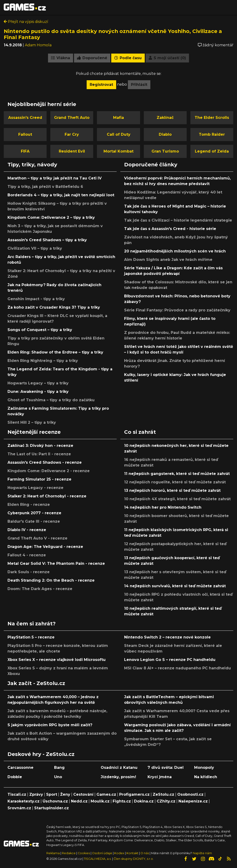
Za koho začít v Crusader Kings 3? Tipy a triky (54, 307)
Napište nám (202, 853)
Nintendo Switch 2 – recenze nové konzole (167, 637)
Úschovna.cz (55, 801)
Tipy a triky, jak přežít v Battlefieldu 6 (45, 187)
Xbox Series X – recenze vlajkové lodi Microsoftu (57, 660)
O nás (145, 853)
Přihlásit (139, 85)
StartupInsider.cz (52, 808)
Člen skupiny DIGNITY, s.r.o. (134, 859)
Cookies (84, 853)
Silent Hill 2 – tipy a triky (32, 422)
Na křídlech (206, 777)
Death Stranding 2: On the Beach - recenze (51, 580)
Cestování (83, 794)
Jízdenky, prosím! (118, 777)
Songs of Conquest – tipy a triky (40, 330)
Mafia (118, 118)
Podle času (128, 58)
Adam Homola (38, 45)
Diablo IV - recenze (27, 530)
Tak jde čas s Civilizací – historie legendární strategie (178, 220)
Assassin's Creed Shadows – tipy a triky (47, 240)
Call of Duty (119, 134)
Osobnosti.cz (190, 794)
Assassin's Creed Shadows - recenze (45, 462)
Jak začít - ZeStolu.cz (36, 683)
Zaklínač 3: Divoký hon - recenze (40, 446)
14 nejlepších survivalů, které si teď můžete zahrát (175, 586)
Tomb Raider (212, 134)
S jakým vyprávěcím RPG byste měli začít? (50, 725)
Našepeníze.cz (193, 801)
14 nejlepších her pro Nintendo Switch (163, 507)
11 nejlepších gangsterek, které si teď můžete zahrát (177, 474)
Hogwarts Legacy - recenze (35, 488)
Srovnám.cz (19, 808)
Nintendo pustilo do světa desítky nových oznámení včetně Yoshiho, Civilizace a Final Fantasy (113, 34)
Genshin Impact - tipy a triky (36, 299)
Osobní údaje (102, 853)
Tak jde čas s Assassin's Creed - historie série (170, 229)
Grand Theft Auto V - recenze (37, 538)
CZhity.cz (166, 801)
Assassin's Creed (25, 118)
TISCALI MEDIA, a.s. (98, 859)
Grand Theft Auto (72, 118)
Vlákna (61, 58)
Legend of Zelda (212, 151)
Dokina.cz (144, 801)
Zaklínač (165, 118)
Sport (52, 794)
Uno (58, 777)
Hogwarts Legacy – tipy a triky (38, 383)
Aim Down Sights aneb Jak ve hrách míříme (168, 260)
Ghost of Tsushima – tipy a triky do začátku (51, 400)
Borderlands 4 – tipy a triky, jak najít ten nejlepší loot (61, 195)
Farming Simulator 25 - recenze (39, 479)
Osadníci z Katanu (119, 768)
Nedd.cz (79, 801)
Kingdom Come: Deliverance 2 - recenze (49, 471)
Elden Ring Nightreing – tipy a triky (43, 361)
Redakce (69, 853)
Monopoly (204, 768)
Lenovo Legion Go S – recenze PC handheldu (170, 660)
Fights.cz (122, 801)
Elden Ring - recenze (29, 505)
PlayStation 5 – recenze (31, 637)
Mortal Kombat (118, 151)
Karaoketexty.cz (24, 801)
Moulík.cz (100, 801)
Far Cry (72, 134)
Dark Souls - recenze (29, 572)
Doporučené (92, 58)
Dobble (15, 777)
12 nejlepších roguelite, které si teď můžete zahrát (175, 482)
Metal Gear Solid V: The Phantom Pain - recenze (56, 563)
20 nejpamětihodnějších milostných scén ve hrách (175, 251)
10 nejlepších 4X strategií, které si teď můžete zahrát (177, 499)
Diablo (165, 134)
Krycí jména (160, 777)
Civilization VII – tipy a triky (35, 248)
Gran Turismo (165, 151)
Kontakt (133, 853)
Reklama (53, 853)
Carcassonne (20, 768)
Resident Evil (72, 151)
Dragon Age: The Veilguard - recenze (45, 547)
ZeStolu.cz (163, 794)
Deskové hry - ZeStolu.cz (41, 754)
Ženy (65, 794)
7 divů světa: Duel (166, 768)
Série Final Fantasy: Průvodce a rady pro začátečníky (177, 310)
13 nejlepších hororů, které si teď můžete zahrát (172, 491)
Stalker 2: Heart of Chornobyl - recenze (47, 496)
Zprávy (36, 794)
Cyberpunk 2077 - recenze (34, 513)
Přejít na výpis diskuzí (26, 22)
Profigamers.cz (134, 794)
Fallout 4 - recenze (27, 555)
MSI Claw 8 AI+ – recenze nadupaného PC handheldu (178, 668)
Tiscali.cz (17, 794)
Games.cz (106, 794)
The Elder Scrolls (212, 118)
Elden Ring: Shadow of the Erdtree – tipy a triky (55, 352)
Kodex (120, 853)
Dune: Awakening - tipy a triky (38, 392)
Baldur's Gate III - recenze (34, 521)
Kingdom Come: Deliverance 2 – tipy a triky (51, 217)
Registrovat (101, 85)
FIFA (25, 151)
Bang (59, 768)
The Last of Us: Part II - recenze (39, 454)
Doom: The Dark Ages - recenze (40, 589)
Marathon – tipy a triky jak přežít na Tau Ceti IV (55, 178)
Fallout (25, 134)
